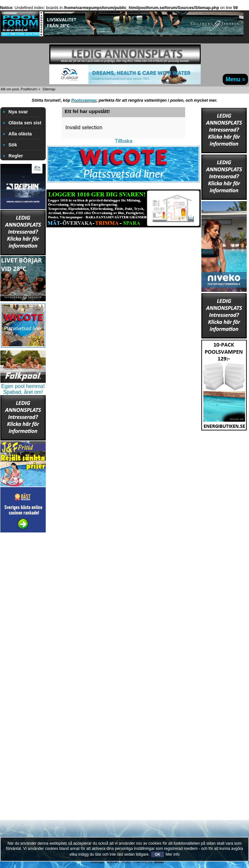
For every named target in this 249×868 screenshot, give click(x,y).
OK (158, 854)
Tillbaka (124, 141)
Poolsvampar (84, 100)
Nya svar (18, 112)
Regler (16, 156)
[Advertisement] (23, 631)
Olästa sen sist (25, 123)
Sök (13, 145)
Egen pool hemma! (23, 386)
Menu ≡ (236, 79)
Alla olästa (20, 134)
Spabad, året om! (23, 392)
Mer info (173, 854)
